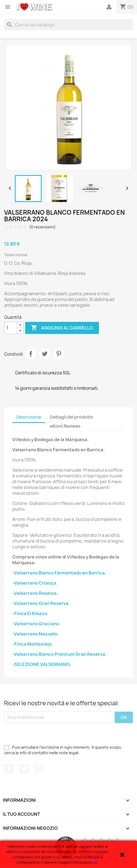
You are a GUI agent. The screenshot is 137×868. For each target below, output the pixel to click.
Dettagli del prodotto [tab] (72, 417)
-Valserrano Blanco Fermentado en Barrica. (59, 573)
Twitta (45, 354)
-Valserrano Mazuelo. (35, 634)
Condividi (31, 354)
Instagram (39, 769)
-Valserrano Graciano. (36, 624)
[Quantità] (11, 328)
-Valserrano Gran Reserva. (41, 603)
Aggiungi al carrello (62, 328)
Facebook (9, 769)
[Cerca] (68, 25)
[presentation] (46, 734)
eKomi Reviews (65, 426)
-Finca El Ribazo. (30, 613)
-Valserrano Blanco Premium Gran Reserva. (59, 654)
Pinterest (59, 354)
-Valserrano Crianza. (35, 583)
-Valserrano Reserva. (35, 593)
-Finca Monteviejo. (33, 644)
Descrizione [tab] (29, 417)
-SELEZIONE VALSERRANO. (42, 664)
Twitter (24, 769)
